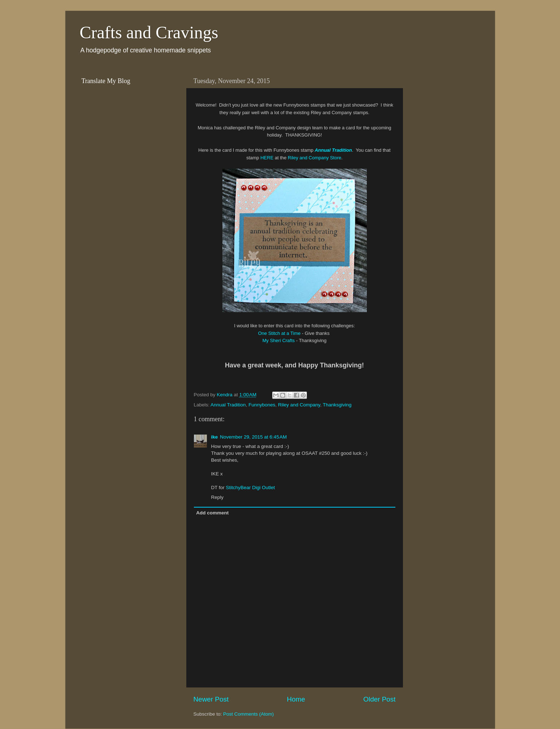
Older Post (379, 699)
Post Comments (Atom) (248, 714)
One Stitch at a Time (279, 333)
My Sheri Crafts (279, 340)
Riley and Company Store (314, 158)
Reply (218, 497)
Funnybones (262, 405)
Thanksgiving (337, 405)
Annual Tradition (228, 405)
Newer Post (211, 699)
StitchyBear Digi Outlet (251, 488)
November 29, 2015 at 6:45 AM (253, 437)
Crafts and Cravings (149, 32)
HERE (267, 158)
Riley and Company (299, 405)
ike (215, 437)
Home (296, 699)
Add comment (212, 513)
